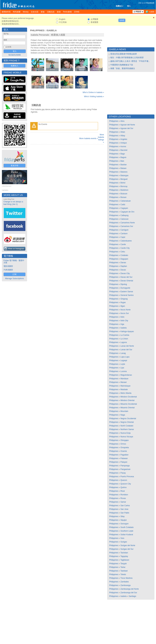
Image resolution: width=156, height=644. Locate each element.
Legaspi (124, 360)
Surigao (124, 542)
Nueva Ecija (125, 433)
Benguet (124, 179)
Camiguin (124, 230)
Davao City (125, 273)
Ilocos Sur (125, 313)
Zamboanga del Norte (130, 589)
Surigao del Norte (128, 545)
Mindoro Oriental (127, 400)
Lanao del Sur (126, 350)
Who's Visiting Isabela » (94, 97)
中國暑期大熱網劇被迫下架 (122, 65)
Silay (122, 516)
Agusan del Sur (127, 128)
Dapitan (124, 266)
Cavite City (125, 248)
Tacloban (124, 553)
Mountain (124, 411)
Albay (123, 136)
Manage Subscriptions (15, 278)
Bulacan (124, 194)
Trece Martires (126, 578)
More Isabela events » (89, 138)
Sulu (122, 538)
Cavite (123, 244)
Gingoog (124, 299)
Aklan (123, 132)
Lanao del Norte (127, 346)
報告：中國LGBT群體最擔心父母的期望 (127, 58)
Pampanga (125, 466)
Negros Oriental (127, 422)
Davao (123, 270)
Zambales (125, 582)
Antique (124, 143)
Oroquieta (125, 448)
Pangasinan (125, 469)
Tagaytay (124, 556)
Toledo (123, 574)
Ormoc (123, 444)
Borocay (124, 186)
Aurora (123, 146)
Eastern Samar (127, 292)
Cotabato (124, 255)
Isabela (52, 30)
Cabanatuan (126, 201)
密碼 (5, 40)
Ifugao (123, 302)
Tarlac (123, 567)
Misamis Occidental (129, 404)
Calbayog (124, 215)
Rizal (123, 491)
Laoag (123, 353)
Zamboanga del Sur (129, 593)
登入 (129, 6)
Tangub (123, 564)
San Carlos (125, 506)
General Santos (127, 295)
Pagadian (124, 455)
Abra (122, 121)
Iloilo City (124, 321)
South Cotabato (127, 527)
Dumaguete (125, 288)
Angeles (124, 139)
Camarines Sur (127, 226)
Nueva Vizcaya (127, 437)
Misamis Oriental (127, 408)
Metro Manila (126, 393)
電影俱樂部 (8, 266)
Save (122, 20)
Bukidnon (124, 190)
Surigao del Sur (127, 549)
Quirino (123, 487)
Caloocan (124, 219)
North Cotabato (127, 426)
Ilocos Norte (125, 310)
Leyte (123, 364)
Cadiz (123, 205)
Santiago (132, 596)
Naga (123, 415)
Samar (123, 502)
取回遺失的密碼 (15, 55)
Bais (122, 161)
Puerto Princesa (127, 477)
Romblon (124, 495)
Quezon (124, 480)
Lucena (123, 371)
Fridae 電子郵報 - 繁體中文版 (14, 262)
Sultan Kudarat (127, 535)
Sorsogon (124, 524)
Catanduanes (126, 241)
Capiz (123, 237)
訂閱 (14, 274)
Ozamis (124, 451)
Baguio (123, 157)
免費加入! (119, 6)
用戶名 (6, 34)
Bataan (123, 168)
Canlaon (124, 234)
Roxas (123, 498)
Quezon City (126, 484)
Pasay (123, 473)
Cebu (123, 252)
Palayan (124, 462)
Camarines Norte (128, 223)
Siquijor (124, 520)
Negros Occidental (128, 419)
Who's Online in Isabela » (93, 92)
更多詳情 (14, 166)
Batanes (124, 172)
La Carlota (125, 335)
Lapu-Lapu (125, 357)
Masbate (124, 389)
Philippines (37, 30)
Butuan (123, 197)
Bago (123, 154)
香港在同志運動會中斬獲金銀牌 (124, 54)
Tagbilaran (125, 560)
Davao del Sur (126, 277)
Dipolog (124, 284)
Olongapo (124, 440)
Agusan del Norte (128, 125)
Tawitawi (124, 571)
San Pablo (125, 513)
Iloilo (122, 317)
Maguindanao (126, 375)
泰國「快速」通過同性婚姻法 (123, 68)
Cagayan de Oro (127, 212)
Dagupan (124, 259)
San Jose (124, 509)
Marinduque (125, 386)
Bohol (123, 183)
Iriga (122, 324)
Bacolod (124, 150)
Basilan (123, 165)
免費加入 (14, 66)
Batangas (124, 176)
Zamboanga (125, 585)
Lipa (122, 368)
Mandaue (124, 379)
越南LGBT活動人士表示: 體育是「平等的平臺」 (130, 61)
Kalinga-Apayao (127, 331)
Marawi (123, 382)
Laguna (124, 342)
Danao (123, 263)
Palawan (124, 458)
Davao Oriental (127, 281)
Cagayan (124, 208)
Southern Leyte (127, 531)
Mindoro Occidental (129, 397)
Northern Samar (127, 429)
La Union (124, 339)
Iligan (123, 306)
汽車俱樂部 (8, 270)
